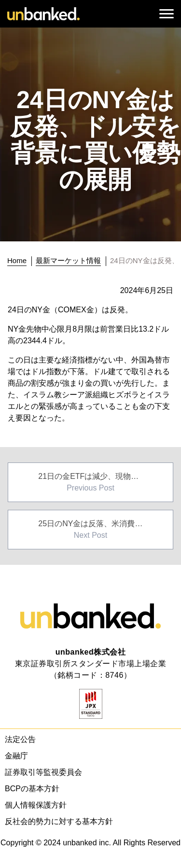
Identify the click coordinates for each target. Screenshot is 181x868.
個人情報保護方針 (36, 805)
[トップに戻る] (20, 261)
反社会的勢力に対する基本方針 (59, 821)
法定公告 (20, 739)
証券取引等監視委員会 (43, 772)
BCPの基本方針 (32, 789)
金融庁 (16, 756)
